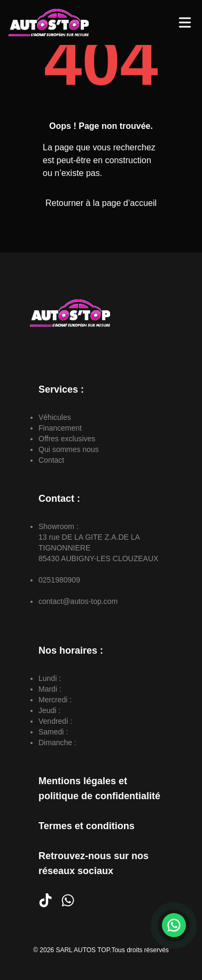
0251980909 (59, 580)
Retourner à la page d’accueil (101, 203)
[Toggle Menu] (185, 22)
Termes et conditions (87, 826)
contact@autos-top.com (78, 601)
